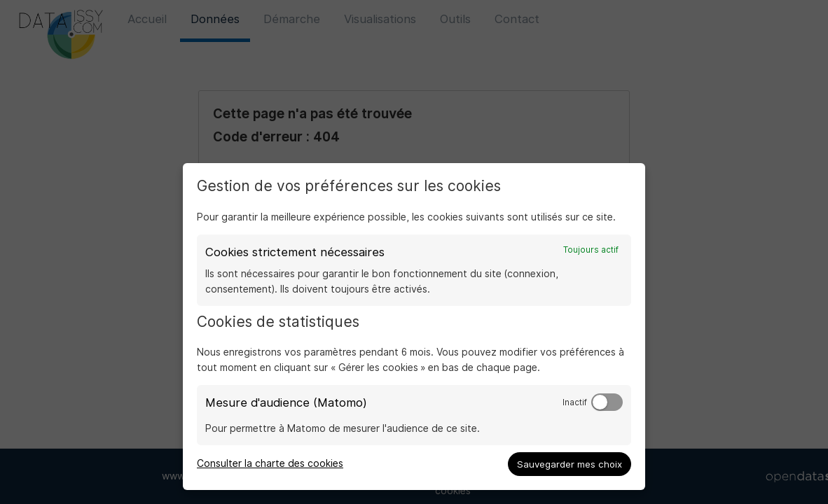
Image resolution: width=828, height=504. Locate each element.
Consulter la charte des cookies (270, 463)
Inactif (575, 402)
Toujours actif (591, 250)
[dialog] (414, 327)
